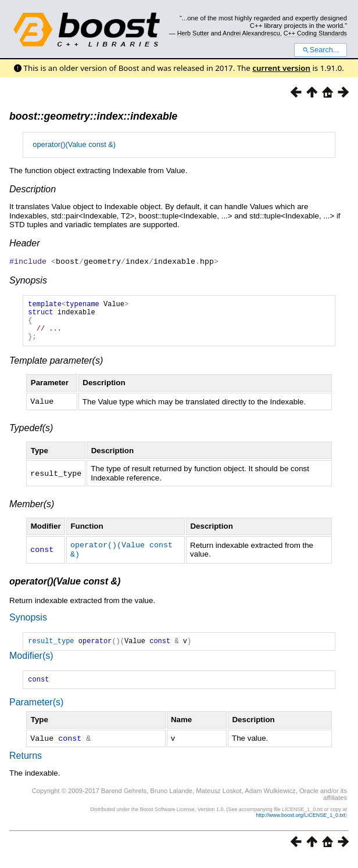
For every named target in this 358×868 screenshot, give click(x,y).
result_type (51, 649)
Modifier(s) (31, 664)
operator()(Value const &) (74, 144)
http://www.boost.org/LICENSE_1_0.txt (300, 824)
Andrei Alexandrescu (251, 33)
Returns (26, 765)
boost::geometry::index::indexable (93, 116)
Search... (321, 50)
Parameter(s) (36, 712)
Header (24, 243)
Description (33, 189)
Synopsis (28, 280)
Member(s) (32, 512)
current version (281, 68)
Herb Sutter (193, 33)
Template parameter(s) (56, 369)
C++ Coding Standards (315, 33)
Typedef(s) (31, 435)
